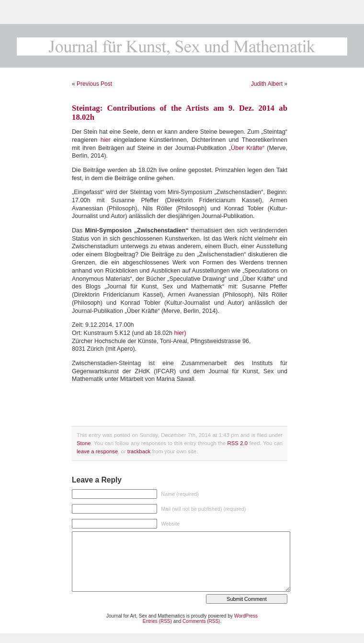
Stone (84, 443)
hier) (180, 333)
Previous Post (94, 84)
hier (106, 140)
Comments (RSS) (201, 621)
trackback (139, 451)
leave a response (97, 451)
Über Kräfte (247, 148)
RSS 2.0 (238, 443)
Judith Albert (267, 84)
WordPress (246, 616)
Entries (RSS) (157, 621)
